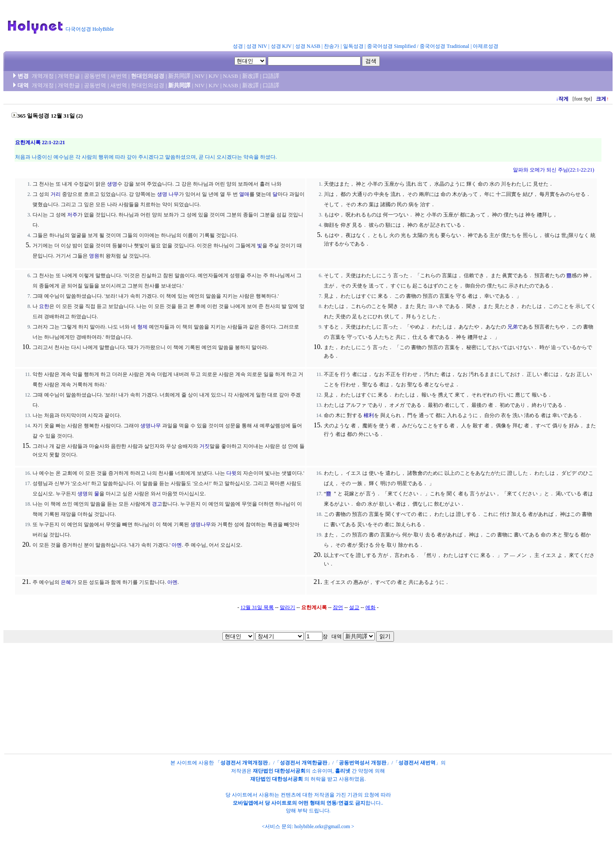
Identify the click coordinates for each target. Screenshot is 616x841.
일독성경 (353, 46)
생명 (112, 184)
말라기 (287, 607)
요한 (44, 306)
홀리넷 (343, 771)
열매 (244, 194)
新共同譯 (179, 76)
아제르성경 (486, 46)
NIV (200, 76)
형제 (142, 327)
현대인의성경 (148, 76)
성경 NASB (308, 46)
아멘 (177, 545)
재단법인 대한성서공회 (279, 771)
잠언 (338, 607)
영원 (94, 256)
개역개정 (43, 76)
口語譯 (271, 76)
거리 (56, 194)
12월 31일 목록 (257, 607)
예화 (370, 607)
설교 (354, 607)
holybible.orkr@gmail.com (322, 826)
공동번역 (95, 76)
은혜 (66, 582)
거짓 (204, 446)
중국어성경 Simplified (391, 46)
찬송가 (332, 46)
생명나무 (151, 426)
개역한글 (69, 76)
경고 (157, 504)
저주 (72, 215)
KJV (214, 76)
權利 (369, 415)
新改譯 (250, 76)
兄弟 (512, 327)
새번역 (119, 76)
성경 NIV (257, 46)
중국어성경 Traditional (444, 46)
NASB (231, 76)
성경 (238, 46)
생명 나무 (168, 194)
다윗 (231, 473)
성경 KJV (281, 46)
